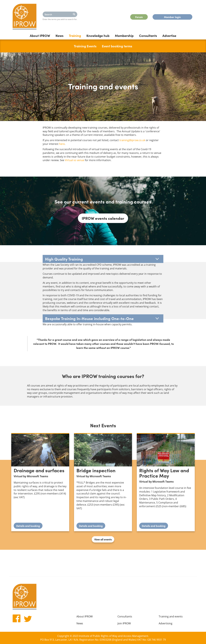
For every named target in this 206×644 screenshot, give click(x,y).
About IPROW (40, 35)
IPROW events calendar (103, 218)
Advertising (166, 623)
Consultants (148, 35)
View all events (103, 539)
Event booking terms (117, 46)
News (59, 35)
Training (75, 35)
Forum (139, 17)
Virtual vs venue (75, 160)
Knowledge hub (98, 35)
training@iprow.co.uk (132, 140)
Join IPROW (124, 623)
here (62, 144)
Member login (172, 17)
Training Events (85, 46)
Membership (124, 35)
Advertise (169, 35)
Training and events (171, 616)
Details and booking (29, 526)
